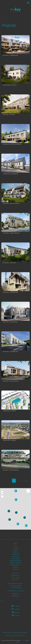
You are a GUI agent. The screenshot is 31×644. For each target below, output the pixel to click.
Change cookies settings (10, 633)
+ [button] (2, 490)
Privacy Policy (23, 640)
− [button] (2, 493)
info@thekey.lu (15, 596)
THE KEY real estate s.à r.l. (15, 583)
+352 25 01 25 (15, 594)
